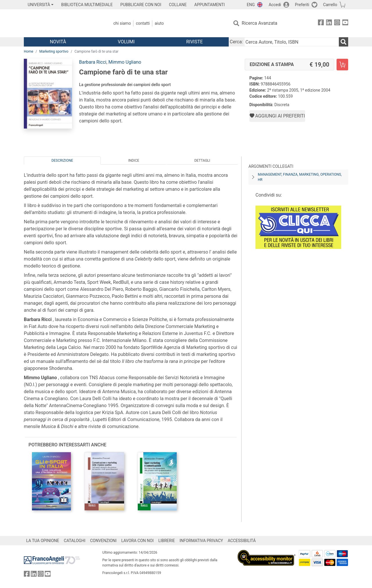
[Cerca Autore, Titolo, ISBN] (291, 42)
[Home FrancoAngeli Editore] (62, 23)
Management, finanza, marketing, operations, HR (300, 177)
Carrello (330, 5)
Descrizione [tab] (62, 161)
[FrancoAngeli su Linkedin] (329, 23)
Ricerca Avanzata (260, 23)
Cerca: (236, 42)
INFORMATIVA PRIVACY (201, 541)
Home (28, 51)
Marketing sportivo (54, 51)
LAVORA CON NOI (137, 541)
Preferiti (302, 5)
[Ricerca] (344, 42)
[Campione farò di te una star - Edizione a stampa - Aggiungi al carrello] (342, 65)
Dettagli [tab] (202, 161)
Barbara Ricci (93, 62)
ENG (251, 5)
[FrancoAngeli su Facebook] (321, 23)
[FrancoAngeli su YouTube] (345, 23)
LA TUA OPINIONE (43, 541)
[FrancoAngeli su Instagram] (337, 23)
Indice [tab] (134, 161)
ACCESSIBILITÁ (242, 541)
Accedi (275, 5)
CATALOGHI (75, 541)
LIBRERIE (167, 541)
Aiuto (159, 23)
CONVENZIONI (103, 541)
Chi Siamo (122, 23)
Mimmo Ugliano (125, 62)
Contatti (143, 23)
